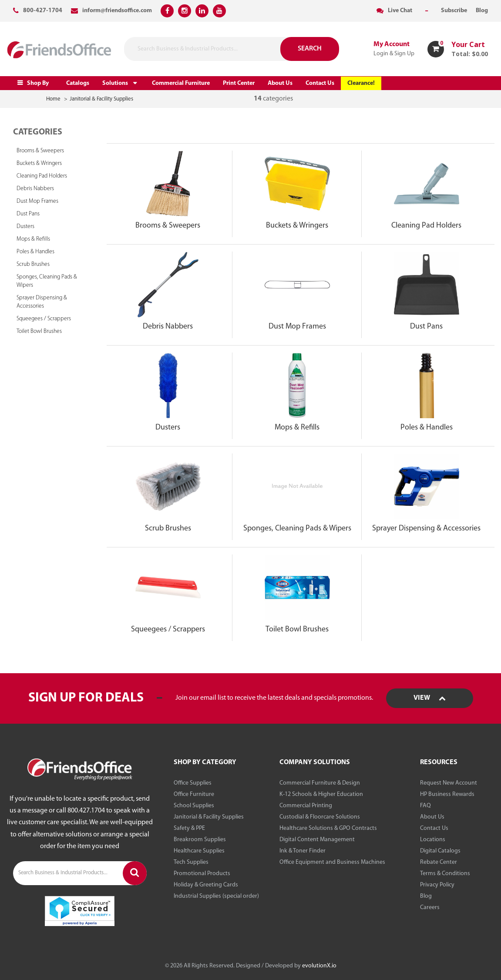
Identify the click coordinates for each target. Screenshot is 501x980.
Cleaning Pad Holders (42, 176)
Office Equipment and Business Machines (332, 862)
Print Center (239, 83)
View (430, 698)
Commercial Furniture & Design (320, 783)
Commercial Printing (306, 806)
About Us (280, 83)
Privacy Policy (437, 885)
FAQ (425, 806)
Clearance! (361, 83)
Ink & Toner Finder (303, 851)
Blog (426, 896)
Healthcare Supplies (199, 851)
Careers (430, 908)
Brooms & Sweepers (40, 151)
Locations (433, 840)
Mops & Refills (33, 239)
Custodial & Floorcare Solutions (320, 817)
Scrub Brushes (33, 264)
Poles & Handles (35, 252)
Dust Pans (28, 214)
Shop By (38, 83)
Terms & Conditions (445, 874)
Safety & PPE (189, 828)
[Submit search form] (264, 49)
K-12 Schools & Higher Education (321, 794)
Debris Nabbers (35, 189)
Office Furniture (194, 794)
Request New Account (449, 783)
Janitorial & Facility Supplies (101, 99)
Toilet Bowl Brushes (39, 331)
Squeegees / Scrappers (44, 319)
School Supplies (194, 806)
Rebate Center (439, 862)
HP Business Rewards (447, 794)
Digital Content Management (317, 840)
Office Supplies (193, 783)
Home (53, 99)
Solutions (115, 83)
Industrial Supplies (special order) (216, 896)
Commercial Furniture (181, 83)
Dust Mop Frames (37, 201)
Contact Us (320, 83)
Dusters (25, 227)
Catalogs (78, 83)
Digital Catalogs (440, 851)
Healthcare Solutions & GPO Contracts (328, 828)
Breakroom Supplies (200, 840)
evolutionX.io (319, 966)
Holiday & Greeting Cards (206, 885)
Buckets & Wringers (39, 163)
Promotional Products (202, 874)
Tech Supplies (191, 862)
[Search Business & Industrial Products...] (208, 49)
